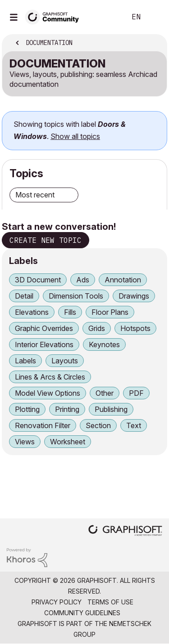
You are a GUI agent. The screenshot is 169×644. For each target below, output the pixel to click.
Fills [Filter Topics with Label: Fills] (70, 312)
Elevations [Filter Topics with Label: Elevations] (32, 312)
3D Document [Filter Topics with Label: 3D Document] (38, 280)
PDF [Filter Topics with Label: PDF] (136, 393)
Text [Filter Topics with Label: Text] (134, 425)
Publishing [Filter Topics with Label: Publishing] (111, 409)
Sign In (155, 17)
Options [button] (154, 44)
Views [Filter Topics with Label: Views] (25, 442)
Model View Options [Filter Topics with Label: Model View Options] (48, 393)
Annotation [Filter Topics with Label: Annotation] (123, 280)
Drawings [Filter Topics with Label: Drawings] (134, 296)
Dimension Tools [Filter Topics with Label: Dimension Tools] (76, 296)
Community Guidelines (82, 613)
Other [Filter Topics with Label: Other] (105, 393)
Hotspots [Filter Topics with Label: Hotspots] (135, 328)
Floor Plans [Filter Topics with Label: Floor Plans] (110, 312)
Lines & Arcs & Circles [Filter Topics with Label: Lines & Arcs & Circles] (50, 377)
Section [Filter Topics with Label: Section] (98, 425)
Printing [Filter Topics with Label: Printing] (67, 409)
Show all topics (75, 136)
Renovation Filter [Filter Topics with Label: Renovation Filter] (43, 425)
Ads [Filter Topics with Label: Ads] (83, 280)
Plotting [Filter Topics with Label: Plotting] (27, 409)
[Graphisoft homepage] (125, 531)
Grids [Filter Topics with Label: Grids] (97, 328)
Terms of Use (110, 602)
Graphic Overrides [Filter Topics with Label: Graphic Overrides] (44, 328)
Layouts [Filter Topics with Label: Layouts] (65, 361)
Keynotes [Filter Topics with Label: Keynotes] (104, 344)
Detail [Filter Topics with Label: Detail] (24, 296)
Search (105, 17)
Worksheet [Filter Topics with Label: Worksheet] (68, 442)
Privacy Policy (57, 602)
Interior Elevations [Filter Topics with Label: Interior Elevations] (44, 344)
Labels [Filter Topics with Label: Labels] (25, 361)
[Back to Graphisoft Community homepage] (55, 16)
